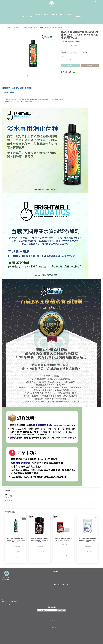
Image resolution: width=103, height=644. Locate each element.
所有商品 (70, 14)
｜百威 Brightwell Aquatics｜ (14, 27)
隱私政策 (54, 620)
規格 (62, 51)
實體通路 (79, 17)
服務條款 (54, 635)
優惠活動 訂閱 (51, 607)
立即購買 (70, 65)
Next (57, 54)
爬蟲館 (62, 14)
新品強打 (30, 17)
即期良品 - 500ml (87, 53)
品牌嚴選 (38, 14)
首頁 (23, 17)
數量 (62, 57)
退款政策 (54, 628)
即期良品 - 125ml (66, 53)
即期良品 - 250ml (76, 53)
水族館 (54, 14)
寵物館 (47, 14)
